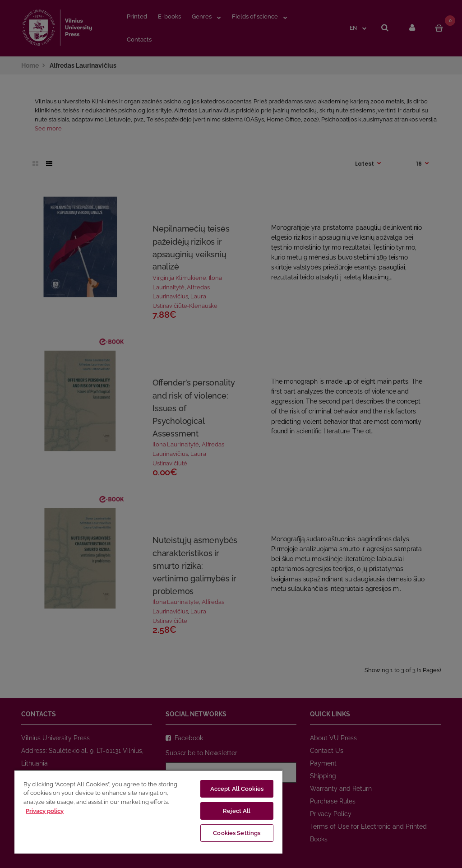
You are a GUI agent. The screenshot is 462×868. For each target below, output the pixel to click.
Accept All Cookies (237, 789)
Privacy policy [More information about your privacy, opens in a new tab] (45, 811)
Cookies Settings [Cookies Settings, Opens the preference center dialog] (237, 833)
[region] (148, 812)
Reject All (237, 811)
